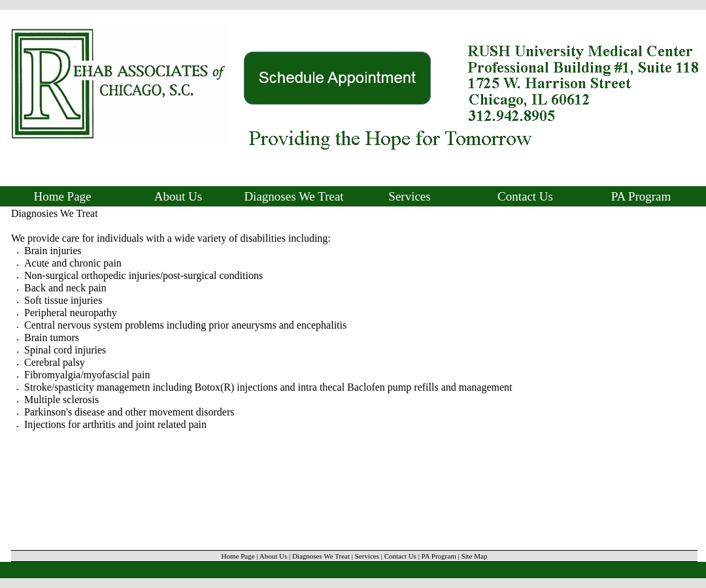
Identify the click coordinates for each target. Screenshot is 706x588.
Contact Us (525, 196)
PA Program (641, 196)
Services (409, 196)
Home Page (62, 196)
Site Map (474, 556)
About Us (178, 196)
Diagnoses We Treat (294, 196)
